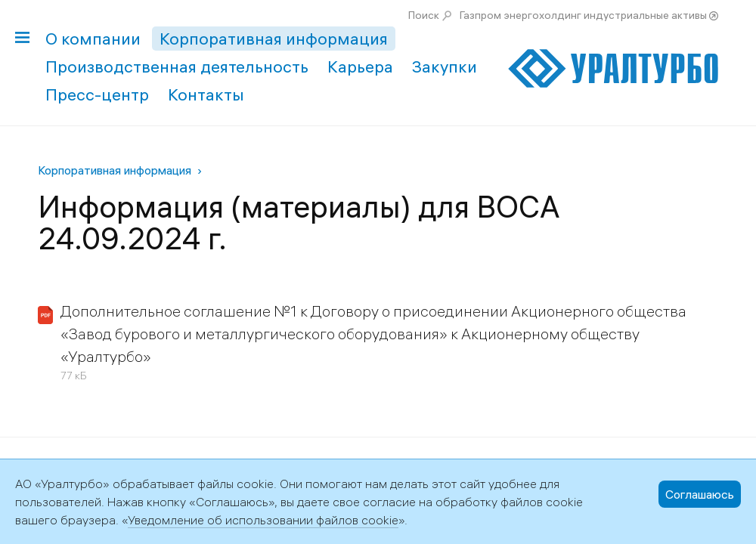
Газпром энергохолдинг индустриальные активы (583, 15)
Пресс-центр (97, 94)
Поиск (424, 15)
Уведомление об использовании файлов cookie (263, 520)
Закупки (445, 66)
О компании (93, 39)
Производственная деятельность (177, 66)
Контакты (206, 94)
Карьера (360, 66)
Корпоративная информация (274, 39)
